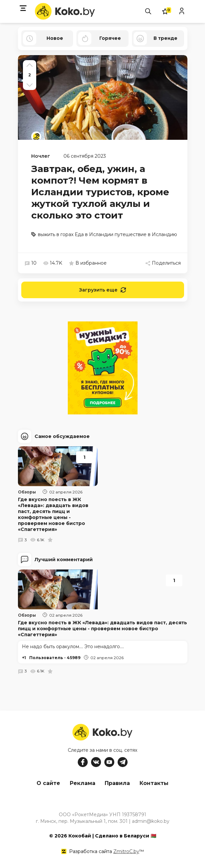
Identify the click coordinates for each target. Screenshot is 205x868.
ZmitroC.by (126, 851)
